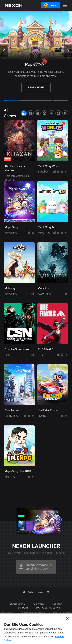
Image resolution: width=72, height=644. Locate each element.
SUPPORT (23, 608)
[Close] (67, 618)
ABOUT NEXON (17, 604)
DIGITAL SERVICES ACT (48, 608)
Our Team (39, 604)
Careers (57, 604)
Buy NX (54, 5)
